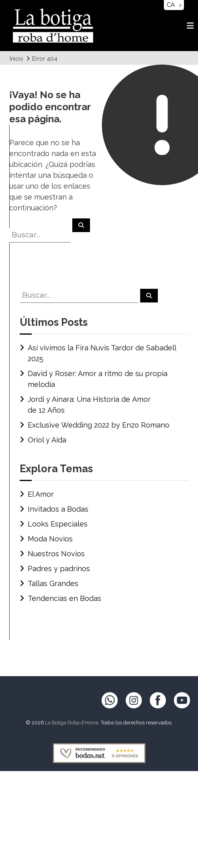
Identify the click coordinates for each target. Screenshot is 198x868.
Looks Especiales (58, 524)
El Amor (41, 494)
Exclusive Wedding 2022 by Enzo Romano (99, 425)
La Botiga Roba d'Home (72, 723)
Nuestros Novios (56, 554)
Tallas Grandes (53, 583)
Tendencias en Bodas (64, 598)
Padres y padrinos (59, 569)
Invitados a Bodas (58, 509)
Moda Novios (50, 539)
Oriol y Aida (47, 440)
